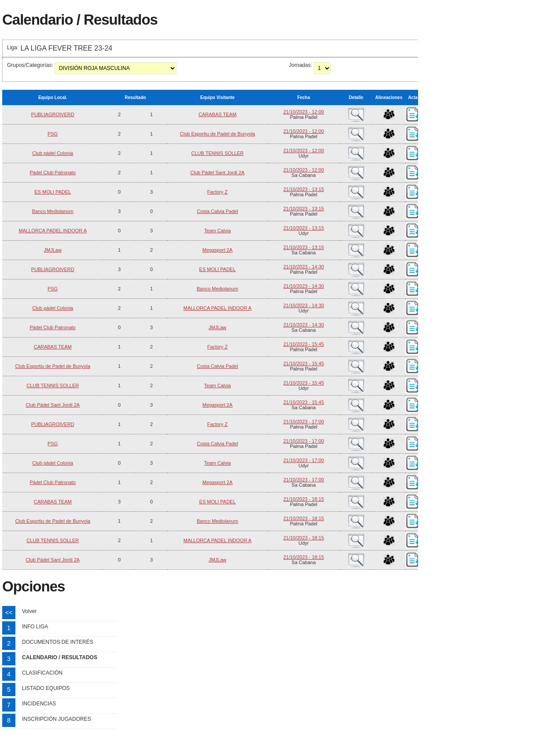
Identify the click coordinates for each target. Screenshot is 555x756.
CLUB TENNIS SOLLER (218, 153)
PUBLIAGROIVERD (53, 114)
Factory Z (217, 192)
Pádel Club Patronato (53, 172)
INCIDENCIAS (39, 704)
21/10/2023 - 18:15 (304, 499)
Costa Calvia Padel (217, 211)
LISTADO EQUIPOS (46, 688)
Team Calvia (218, 231)
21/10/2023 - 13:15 (304, 189)
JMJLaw (53, 250)
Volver (29, 611)
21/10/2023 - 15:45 (304, 344)
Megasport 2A (217, 250)
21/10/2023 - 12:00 (304, 112)
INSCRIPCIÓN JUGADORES (57, 719)
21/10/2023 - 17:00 (304, 422)
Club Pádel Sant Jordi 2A (218, 172)
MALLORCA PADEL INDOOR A (53, 231)
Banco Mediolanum (53, 211)
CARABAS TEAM (217, 114)
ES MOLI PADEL (53, 192)
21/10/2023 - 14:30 (304, 267)
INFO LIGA (35, 627)
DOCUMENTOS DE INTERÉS (58, 642)
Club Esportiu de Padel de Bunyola (218, 134)
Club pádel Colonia (53, 153)
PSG (53, 134)
